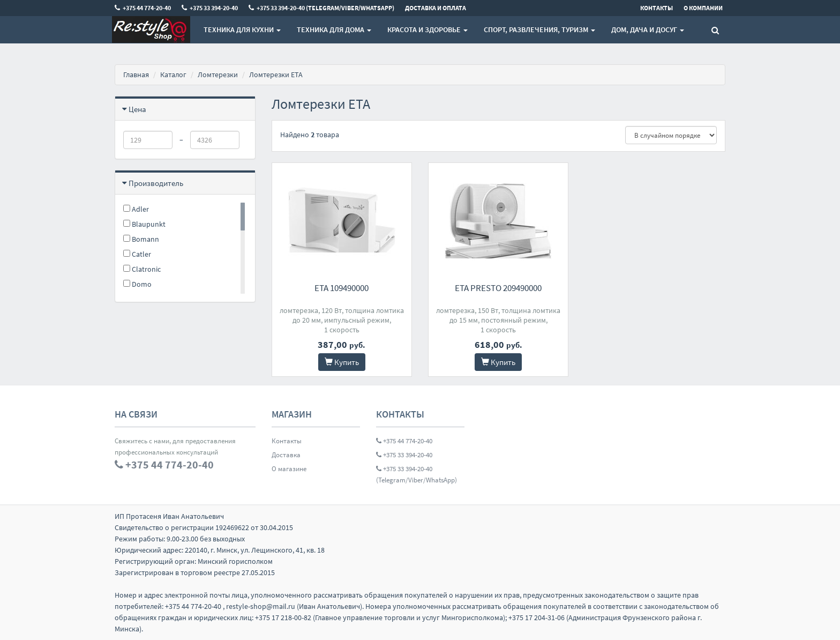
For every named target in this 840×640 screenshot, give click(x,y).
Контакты (287, 441)
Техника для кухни (242, 29)
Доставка (286, 455)
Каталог (173, 75)
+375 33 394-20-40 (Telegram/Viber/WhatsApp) (417, 474)
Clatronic (142, 269)
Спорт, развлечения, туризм (539, 29)
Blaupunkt (144, 224)
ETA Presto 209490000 (498, 288)
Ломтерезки (218, 75)
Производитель (156, 183)
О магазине (289, 469)
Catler (137, 254)
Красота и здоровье (427, 29)
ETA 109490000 (342, 288)
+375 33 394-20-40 (404, 455)
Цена (137, 109)
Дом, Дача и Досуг (648, 29)
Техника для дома (334, 29)
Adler (136, 209)
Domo (137, 284)
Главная (136, 75)
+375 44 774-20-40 (404, 441)
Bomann (141, 239)
